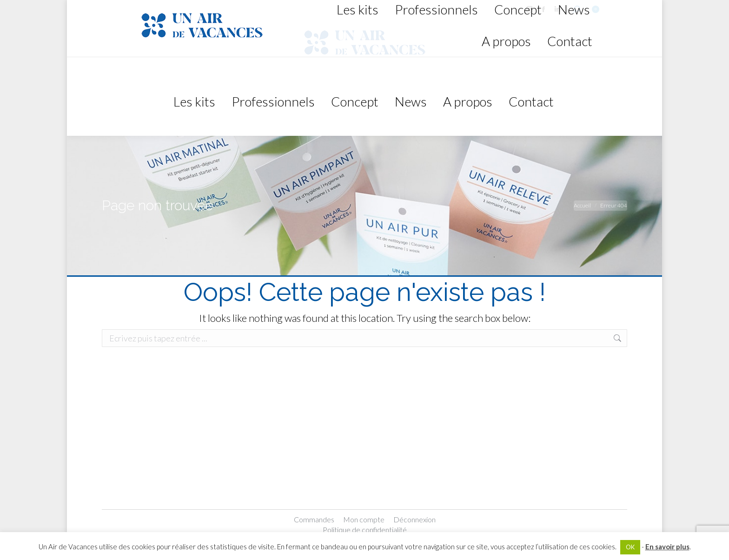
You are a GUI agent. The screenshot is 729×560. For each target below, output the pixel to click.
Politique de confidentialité (365, 530)
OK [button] (630, 547)
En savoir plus (667, 547)
